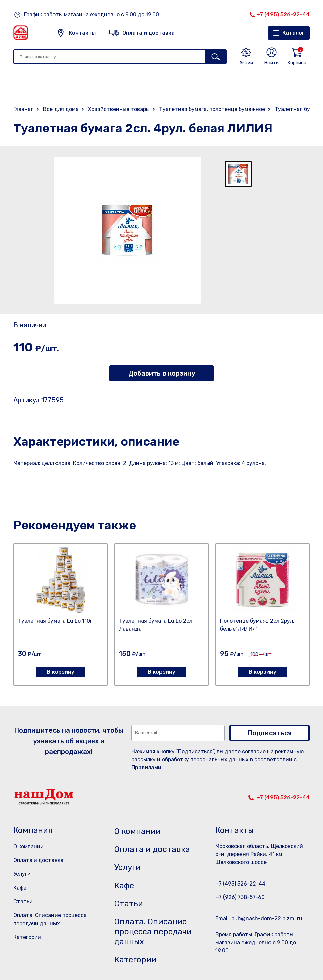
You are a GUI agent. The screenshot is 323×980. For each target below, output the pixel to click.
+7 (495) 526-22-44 (283, 15)
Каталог (293, 33)
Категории (27, 937)
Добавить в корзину (162, 373)
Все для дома (61, 109)
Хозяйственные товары (119, 109)
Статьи (23, 901)
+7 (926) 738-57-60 (240, 897)
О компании (29, 847)
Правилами (146, 767)
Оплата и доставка (38, 860)
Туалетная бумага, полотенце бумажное (212, 109)
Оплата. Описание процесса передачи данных (153, 932)
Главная (24, 109)
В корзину (61, 672)
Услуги (22, 874)
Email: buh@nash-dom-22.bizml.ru (259, 918)
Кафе (20, 888)
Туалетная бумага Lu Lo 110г (55, 621)
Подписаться (270, 733)
